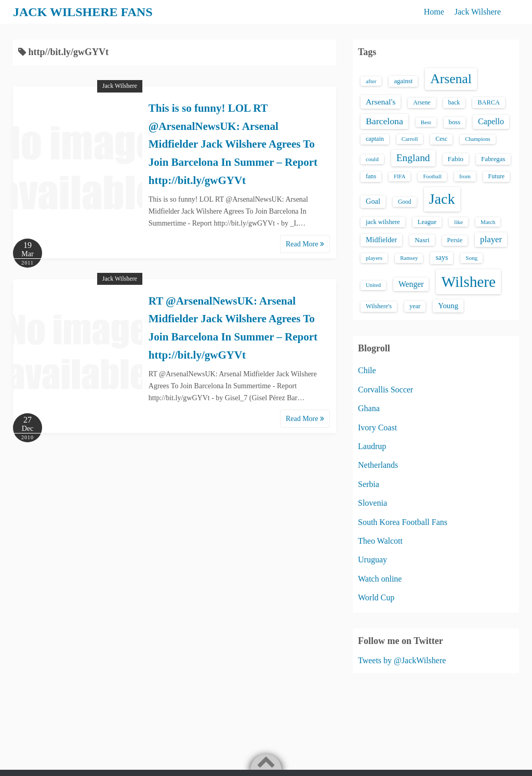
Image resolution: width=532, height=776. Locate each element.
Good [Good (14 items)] (405, 202)
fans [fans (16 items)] (371, 176)
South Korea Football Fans (403, 522)
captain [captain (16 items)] (375, 139)
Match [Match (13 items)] (488, 222)
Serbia (369, 484)
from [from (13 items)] (465, 176)
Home (434, 12)
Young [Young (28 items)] (448, 306)
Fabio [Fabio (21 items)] (456, 159)
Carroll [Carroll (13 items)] (410, 139)
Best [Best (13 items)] (426, 122)
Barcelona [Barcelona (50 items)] (384, 121)
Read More (305, 244)
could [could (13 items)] (372, 159)
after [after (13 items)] (371, 81)
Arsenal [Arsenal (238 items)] (451, 79)
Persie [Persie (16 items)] (455, 240)
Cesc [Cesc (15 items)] (441, 139)
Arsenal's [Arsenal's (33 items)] (381, 102)
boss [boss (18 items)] (455, 122)
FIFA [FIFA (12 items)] (400, 176)
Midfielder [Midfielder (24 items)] (381, 240)
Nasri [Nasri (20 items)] (422, 240)
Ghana (369, 408)
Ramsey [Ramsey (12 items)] (409, 258)
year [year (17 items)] (415, 306)
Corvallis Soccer (385, 390)
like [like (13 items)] (458, 222)
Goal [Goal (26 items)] (373, 201)
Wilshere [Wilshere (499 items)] (468, 282)
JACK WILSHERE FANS (83, 12)
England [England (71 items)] (413, 158)
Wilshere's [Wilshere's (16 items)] (379, 306)
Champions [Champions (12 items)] (478, 139)
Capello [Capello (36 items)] (491, 121)
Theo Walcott (380, 541)
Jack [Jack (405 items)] (442, 199)
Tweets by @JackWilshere (402, 660)
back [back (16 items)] (454, 102)
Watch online (380, 579)
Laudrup (372, 446)
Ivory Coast (377, 428)
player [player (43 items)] (491, 239)
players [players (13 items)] (374, 258)
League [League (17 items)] (427, 222)
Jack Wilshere (478, 12)
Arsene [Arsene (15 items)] (422, 103)
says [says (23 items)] (442, 258)
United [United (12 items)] (373, 285)
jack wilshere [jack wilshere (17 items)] (383, 222)
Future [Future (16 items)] (497, 176)
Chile (367, 370)
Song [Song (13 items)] (471, 258)
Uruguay (373, 560)
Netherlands (378, 465)
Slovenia (373, 503)
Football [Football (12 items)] (432, 176)
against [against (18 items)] (403, 81)
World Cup (376, 597)
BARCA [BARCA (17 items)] (489, 102)
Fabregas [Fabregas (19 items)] (493, 159)
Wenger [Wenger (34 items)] (411, 284)
